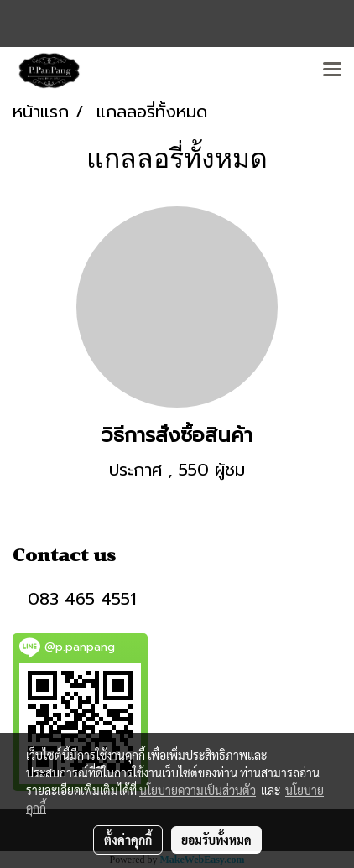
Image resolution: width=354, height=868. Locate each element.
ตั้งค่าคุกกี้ (128, 839)
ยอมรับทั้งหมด (216, 839)
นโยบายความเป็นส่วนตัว (198, 790)
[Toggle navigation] (332, 70)
